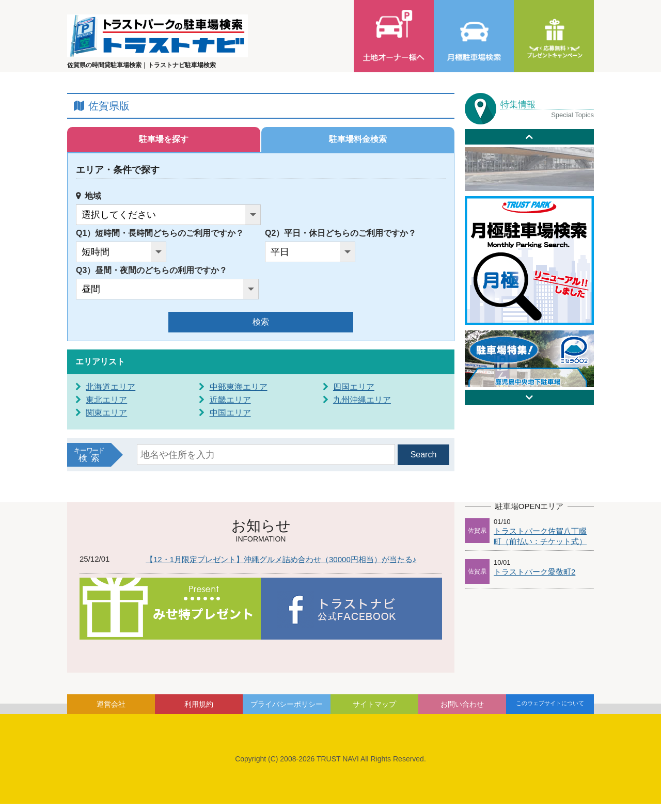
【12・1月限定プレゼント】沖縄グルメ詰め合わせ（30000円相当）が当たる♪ (281, 559)
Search (424, 455)
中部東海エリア (239, 387)
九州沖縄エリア (362, 400)
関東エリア (106, 413)
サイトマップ (374, 704)
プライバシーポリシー (287, 704)
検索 (261, 322)
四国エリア (354, 387)
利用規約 (199, 704)
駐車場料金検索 (358, 139)
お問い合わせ (462, 704)
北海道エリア (111, 387)
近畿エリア (230, 400)
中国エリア (230, 413)
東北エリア (106, 400)
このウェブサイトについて (550, 703)
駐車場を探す (164, 139)
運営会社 (111, 704)
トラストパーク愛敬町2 (534, 572)
